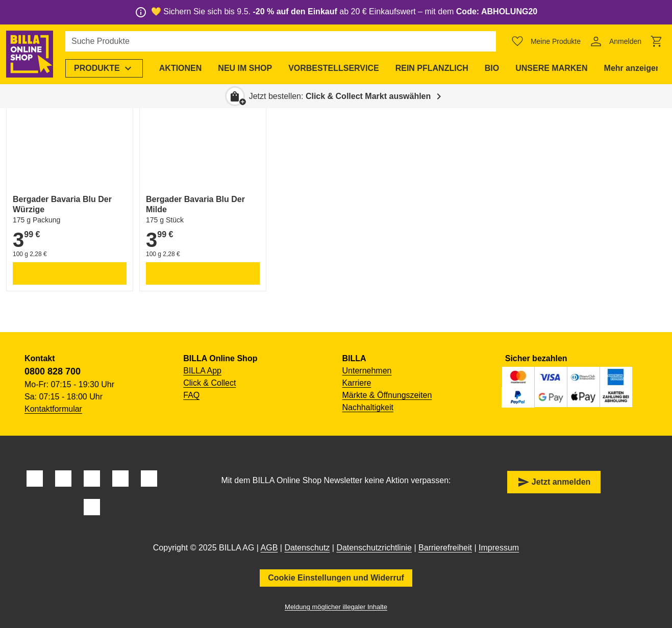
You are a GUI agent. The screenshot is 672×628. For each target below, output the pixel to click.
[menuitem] (104, 68)
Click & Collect (209, 383)
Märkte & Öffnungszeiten (387, 395)
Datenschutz (307, 548)
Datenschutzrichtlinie (374, 548)
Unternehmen (367, 371)
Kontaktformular (53, 409)
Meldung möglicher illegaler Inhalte (336, 607)
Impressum (499, 548)
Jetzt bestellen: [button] (340, 96)
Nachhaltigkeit (368, 407)
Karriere (357, 383)
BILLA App (202, 371)
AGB (269, 548)
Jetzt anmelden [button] (554, 482)
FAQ (191, 395)
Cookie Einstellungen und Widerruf (336, 578)
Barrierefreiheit (445, 548)
